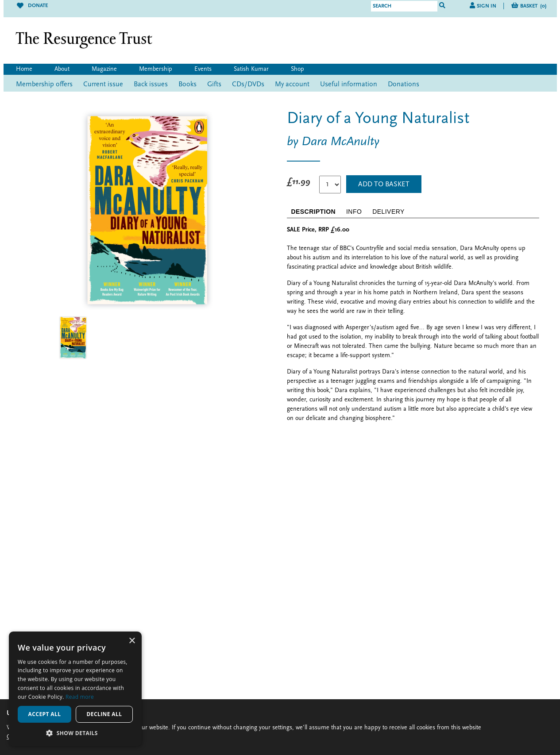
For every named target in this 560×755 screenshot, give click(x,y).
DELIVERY (388, 212)
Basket (533, 6)
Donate (32, 6)
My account (292, 85)
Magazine (104, 69)
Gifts (214, 85)
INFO (354, 212)
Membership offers (44, 85)
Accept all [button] (45, 714)
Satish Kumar (251, 69)
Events (203, 69)
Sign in (487, 6)
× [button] (132, 641)
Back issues (151, 85)
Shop (297, 69)
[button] (75, 733)
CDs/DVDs (248, 85)
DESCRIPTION (314, 212)
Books (187, 85)
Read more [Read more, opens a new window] (80, 697)
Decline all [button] (104, 714)
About (62, 69)
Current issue (103, 85)
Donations (404, 85)
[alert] (75, 689)
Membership (156, 69)
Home (24, 69)
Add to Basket (384, 185)
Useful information (349, 85)
